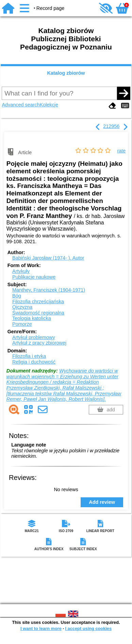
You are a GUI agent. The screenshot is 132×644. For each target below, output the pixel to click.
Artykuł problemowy (34, 337)
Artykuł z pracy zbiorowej (39, 343)
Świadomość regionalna (38, 313)
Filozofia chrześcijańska (38, 302)
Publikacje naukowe (34, 277)
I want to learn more (41, 628)
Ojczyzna (22, 307)
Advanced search (21, 105)
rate (121, 151)
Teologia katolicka (32, 318)
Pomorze (22, 324)
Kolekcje (49, 105)
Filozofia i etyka (29, 356)
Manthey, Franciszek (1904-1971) (49, 290)
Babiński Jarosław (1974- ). (48, 258)
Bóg (17, 296)
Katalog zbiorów (66, 73)
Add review (102, 502)
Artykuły (21, 271)
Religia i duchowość (34, 362)
